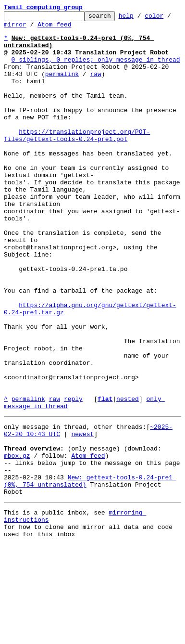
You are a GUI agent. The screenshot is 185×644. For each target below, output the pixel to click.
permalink (62, 87)
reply (73, 477)
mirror (23, 28)
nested (128, 477)
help (141, 18)
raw (95, 87)
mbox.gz (17, 542)
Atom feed (62, 28)
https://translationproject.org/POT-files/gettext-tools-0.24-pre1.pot (77, 160)
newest (82, 516)
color (169, 18)
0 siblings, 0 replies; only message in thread (96, 69)
